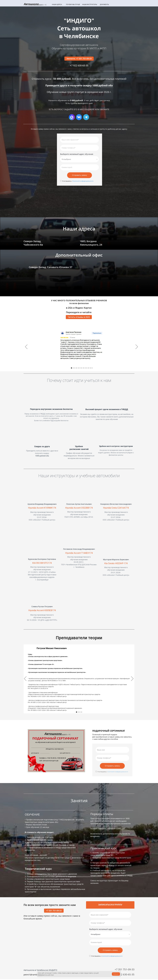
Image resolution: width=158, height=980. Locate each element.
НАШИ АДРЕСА (57, 4)
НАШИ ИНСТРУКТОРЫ (90, 4)
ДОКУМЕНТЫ (104, 4)
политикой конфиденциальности (118, 772)
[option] (82, 347)
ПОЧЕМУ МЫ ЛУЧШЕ (73, 4)
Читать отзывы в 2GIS (79, 317)
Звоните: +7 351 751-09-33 (79, 59)
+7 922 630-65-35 (125, 975)
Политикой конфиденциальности (83, 181)
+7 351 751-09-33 (54, 911)
